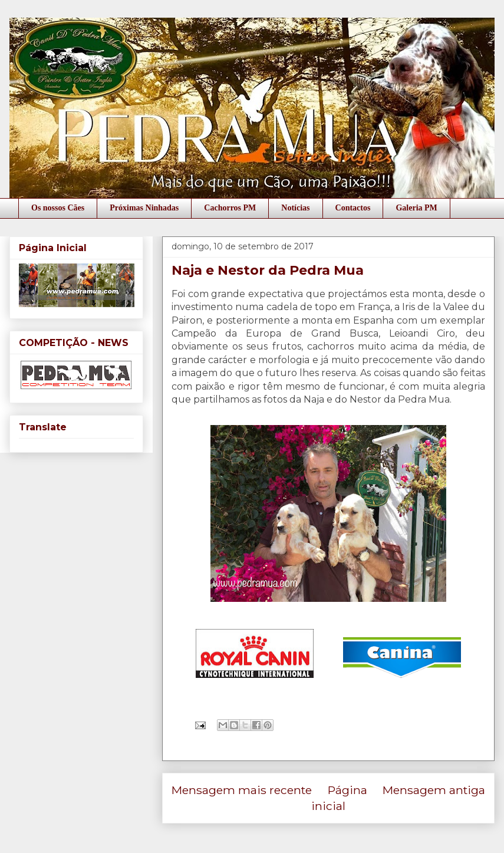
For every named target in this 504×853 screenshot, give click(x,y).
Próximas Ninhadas (144, 208)
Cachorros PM (230, 208)
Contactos (353, 208)
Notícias (295, 208)
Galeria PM (416, 208)
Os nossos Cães (58, 208)
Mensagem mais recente (242, 790)
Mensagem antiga (434, 790)
